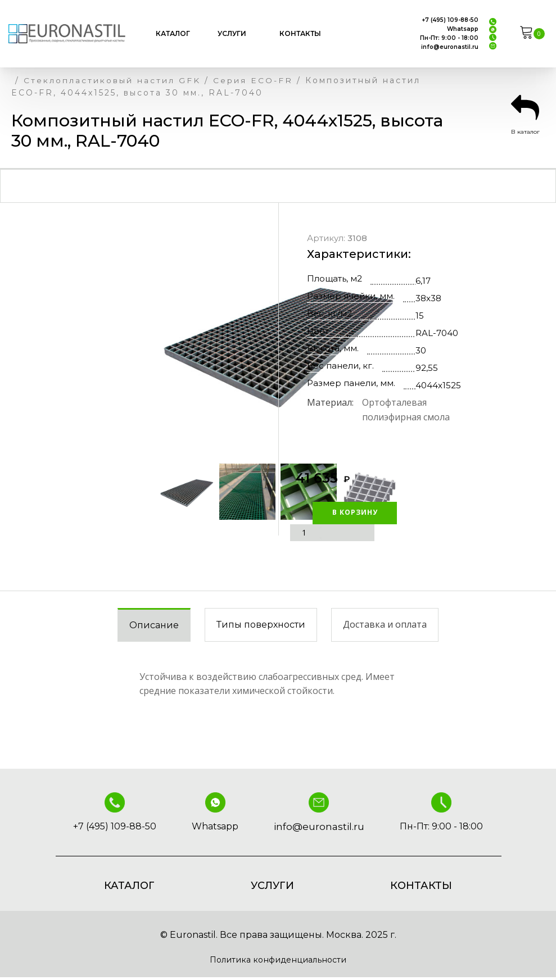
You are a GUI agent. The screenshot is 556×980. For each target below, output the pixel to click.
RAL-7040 (437, 334)
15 (420, 317)
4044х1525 (438, 386)
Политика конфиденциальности (278, 961)
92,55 (427, 369)
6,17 (423, 282)
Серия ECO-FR (269, 81)
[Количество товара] (306, 533)
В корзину (332, 513)
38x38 (428, 299)
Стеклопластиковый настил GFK (119, 81)
